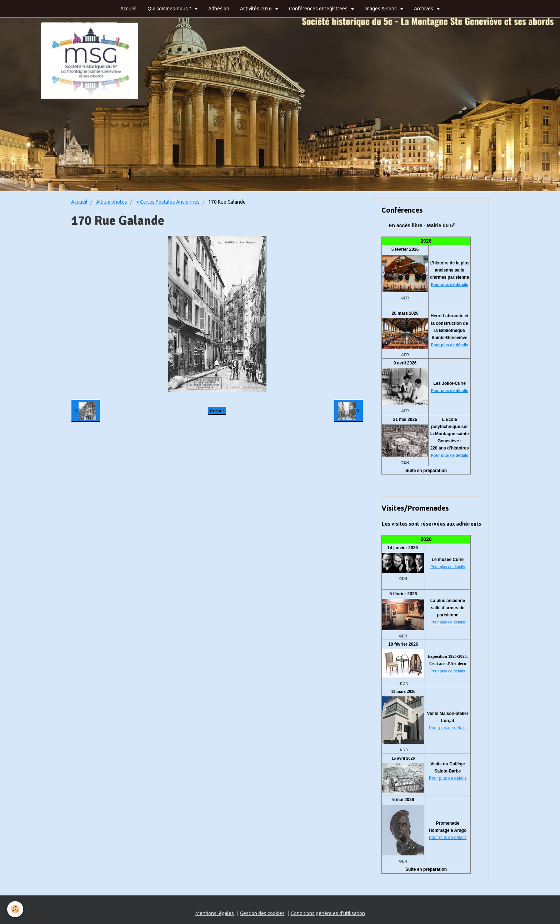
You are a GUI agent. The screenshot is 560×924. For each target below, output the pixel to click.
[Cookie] (15, 909)
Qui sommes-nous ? (170, 9)
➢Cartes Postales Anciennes (168, 202)
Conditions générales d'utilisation (328, 913)
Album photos (112, 202)
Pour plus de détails (449, 284)
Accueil (129, 9)
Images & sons (381, 9)
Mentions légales (215, 913)
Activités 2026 (256, 9)
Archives (424, 9)
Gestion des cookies (262, 913)
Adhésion (219, 9)
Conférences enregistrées (319, 9)
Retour (217, 411)
